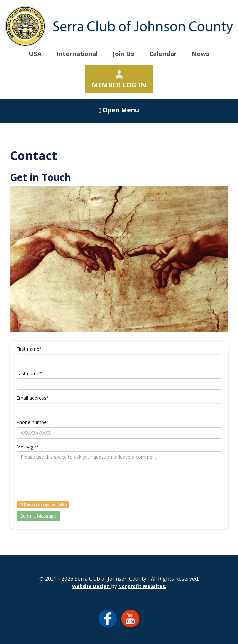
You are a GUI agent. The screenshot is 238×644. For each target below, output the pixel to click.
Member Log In (119, 80)
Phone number (32, 422)
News (200, 54)
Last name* (29, 373)
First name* (29, 349)
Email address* (33, 398)
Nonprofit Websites (142, 586)
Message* (28, 447)
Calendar (163, 54)
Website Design (91, 586)
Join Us (123, 54)
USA (35, 54)
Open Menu (119, 110)
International (77, 54)
